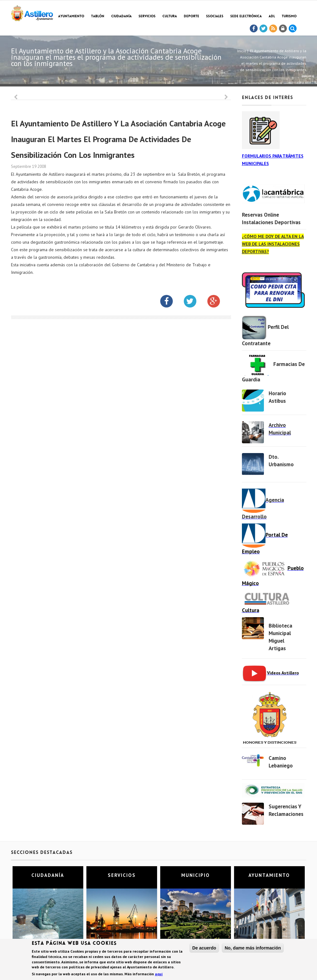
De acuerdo (204, 948)
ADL (272, 17)
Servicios (147, 17)
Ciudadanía (121, 17)
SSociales (215, 17)
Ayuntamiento (71, 17)
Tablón (98, 17)
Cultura (170, 17)
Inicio (242, 51)
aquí (159, 974)
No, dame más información (253, 948)
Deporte (191, 17)
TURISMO (289, 17)
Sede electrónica (246, 17)
